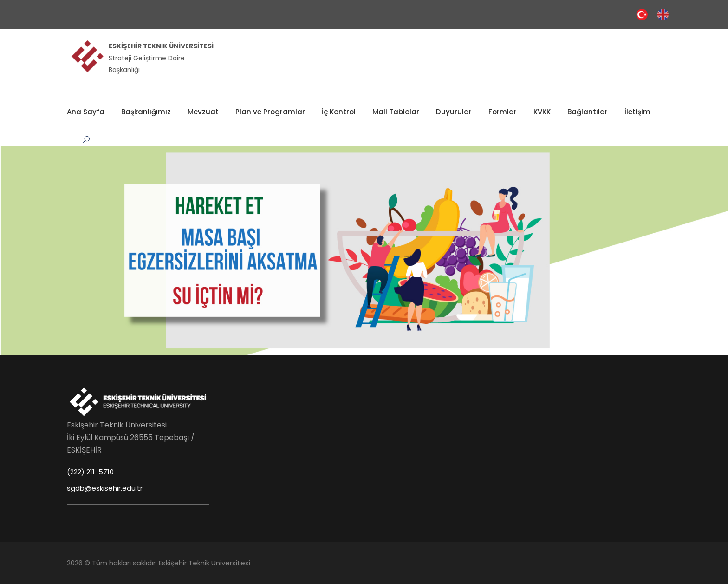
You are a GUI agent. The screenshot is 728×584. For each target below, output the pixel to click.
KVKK (542, 112)
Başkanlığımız (146, 112)
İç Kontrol (339, 112)
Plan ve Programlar (270, 112)
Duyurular (454, 112)
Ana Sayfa (86, 112)
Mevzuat (203, 112)
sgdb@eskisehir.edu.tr (105, 488)
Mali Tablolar (396, 112)
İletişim (637, 112)
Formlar (503, 112)
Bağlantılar (588, 112)
